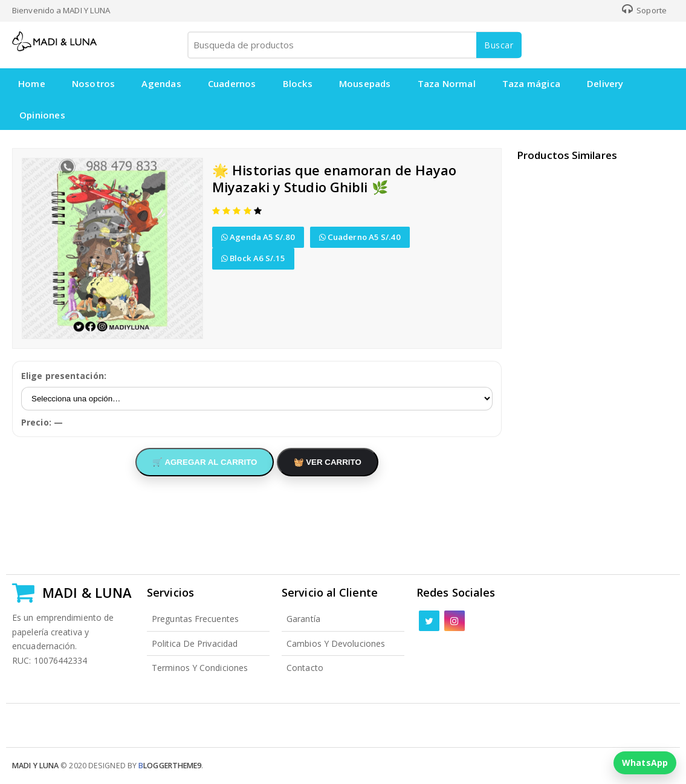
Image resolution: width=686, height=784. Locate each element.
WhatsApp (645, 763)
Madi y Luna (35, 766)
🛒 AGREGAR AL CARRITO (205, 462)
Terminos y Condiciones (200, 668)
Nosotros (94, 83)
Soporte (644, 10)
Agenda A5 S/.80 (258, 237)
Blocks (298, 83)
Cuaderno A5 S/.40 (360, 237)
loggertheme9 (170, 766)
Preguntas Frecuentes (195, 619)
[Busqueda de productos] (354, 45)
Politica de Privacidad (195, 643)
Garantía (303, 619)
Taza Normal (447, 83)
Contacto (305, 668)
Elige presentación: (64, 376)
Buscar (499, 45)
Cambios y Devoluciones (336, 643)
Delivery (605, 83)
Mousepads (365, 83)
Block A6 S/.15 (253, 258)
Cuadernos (232, 83)
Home (32, 83)
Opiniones (42, 115)
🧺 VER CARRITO (328, 462)
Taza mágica (531, 83)
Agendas (161, 83)
